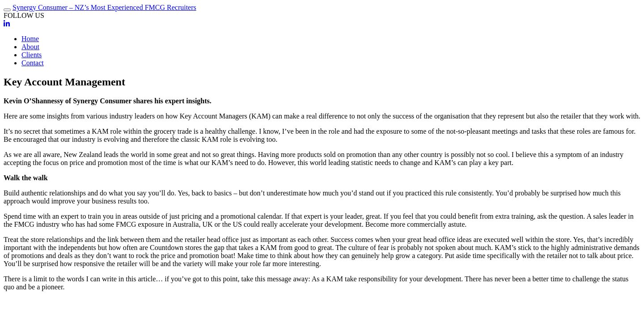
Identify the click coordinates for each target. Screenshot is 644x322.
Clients (32, 55)
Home (30, 39)
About (30, 47)
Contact (33, 63)
